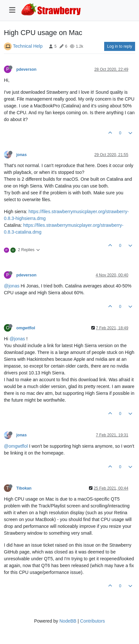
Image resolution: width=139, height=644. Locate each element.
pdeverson (26, 69)
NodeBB (68, 621)
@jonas (12, 286)
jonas (21, 155)
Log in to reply (120, 46)
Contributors (92, 621)
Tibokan (24, 488)
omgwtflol (26, 328)
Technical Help (28, 46)
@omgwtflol (16, 446)
